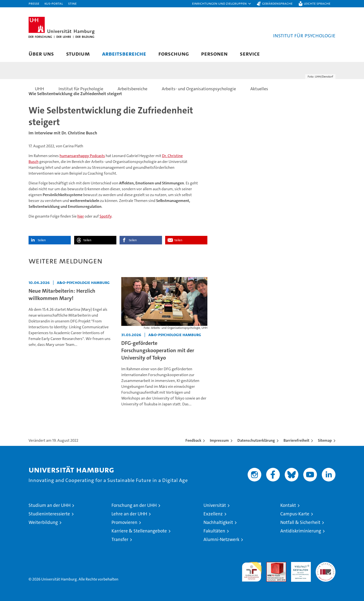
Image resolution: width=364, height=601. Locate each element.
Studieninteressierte (49, 514)
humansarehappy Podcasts (82, 156)
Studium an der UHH (50, 505)
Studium (78, 54)
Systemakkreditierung (326, 565)
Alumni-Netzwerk (221, 539)
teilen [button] (42, 240)
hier (81, 216)
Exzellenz (213, 514)
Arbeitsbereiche (124, 54)
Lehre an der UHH (129, 514)
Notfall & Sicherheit (300, 522)
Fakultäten (214, 531)
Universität (215, 505)
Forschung (174, 54)
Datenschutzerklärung (256, 440)
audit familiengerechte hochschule (252, 570)
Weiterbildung (43, 522)
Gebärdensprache (277, 3)
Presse (34, 3)
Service (250, 54)
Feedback (193, 440)
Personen (214, 54)
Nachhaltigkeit (218, 522)
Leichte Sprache (317, 3)
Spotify (106, 216)
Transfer (120, 539)
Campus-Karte (295, 514)
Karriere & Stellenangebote (139, 531)
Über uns (41, 54)
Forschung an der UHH (134, 505)
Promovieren (124, 522)
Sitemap (325, 440)
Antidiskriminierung (301, 531)
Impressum (219, 440)
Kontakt (288, 505)
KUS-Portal (54, 3)
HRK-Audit (300, 565)
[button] (222, 4)
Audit (271, 565)
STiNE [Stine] (72, 3)
